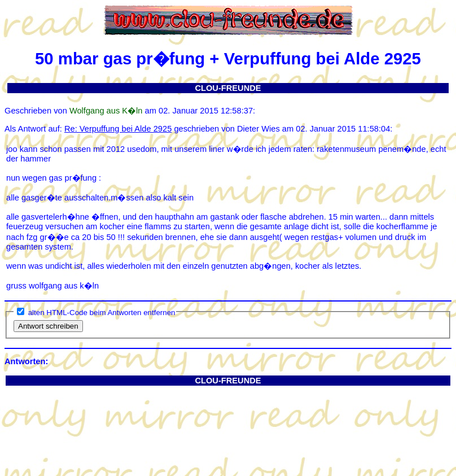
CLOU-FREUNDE (228, 88)
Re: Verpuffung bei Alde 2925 (118, 129)
